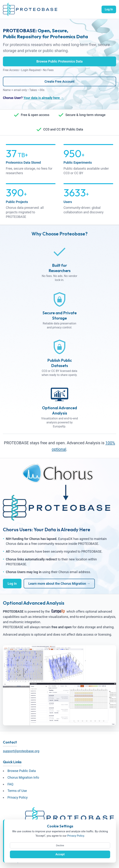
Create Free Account (60, 81)
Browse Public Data (22, 771)
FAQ (10, 784)
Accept (60, 854)
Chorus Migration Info (23, 777)
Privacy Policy (18, 797)
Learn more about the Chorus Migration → (59, 584)
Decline (60, 845)
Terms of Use (17, 791)
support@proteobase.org (21, 751)
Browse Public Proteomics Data (59, 61)
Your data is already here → (44, 98)
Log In (109, 9)
